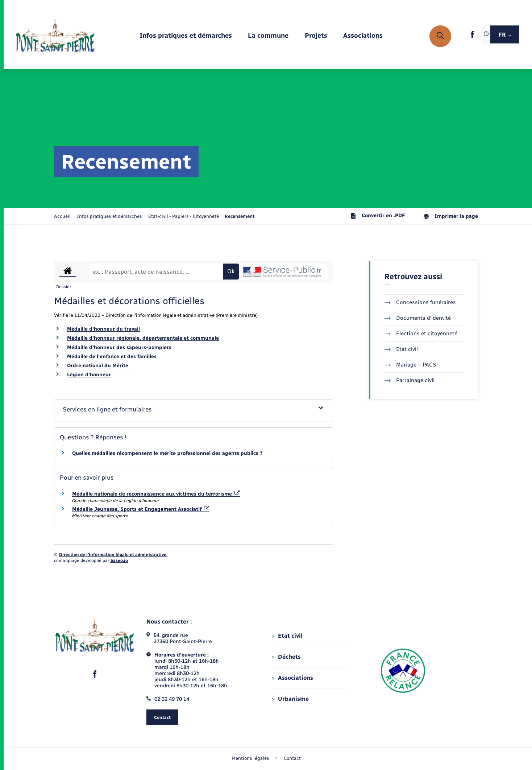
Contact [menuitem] (292, 758)
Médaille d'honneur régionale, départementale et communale (143, 338)
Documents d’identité (418, 318)
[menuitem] (186, 36)
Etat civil (401, 349)
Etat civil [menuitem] (287, 636)
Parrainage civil (410, 380)
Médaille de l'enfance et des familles (112, 357)
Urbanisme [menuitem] (290, 699)
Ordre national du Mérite (98, 366)
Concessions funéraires (420, 302)
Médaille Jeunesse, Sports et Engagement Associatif (141, 509)
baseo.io (119, 560)
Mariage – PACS (410, 365)
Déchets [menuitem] (286, 657)
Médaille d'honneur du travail (103, 329)
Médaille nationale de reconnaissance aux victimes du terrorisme (156, 494)
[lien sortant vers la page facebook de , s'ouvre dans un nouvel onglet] (472, 37)
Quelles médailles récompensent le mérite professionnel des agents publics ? (167, 453)
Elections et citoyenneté (421, 334)
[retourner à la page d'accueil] (55, 36)
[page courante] (240, 216)
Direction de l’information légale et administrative (113, 555)
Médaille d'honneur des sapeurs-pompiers (119, 347)
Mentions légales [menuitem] (250, 758)
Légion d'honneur (89, 375)
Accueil (62, 216)
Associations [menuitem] (292, 678)
